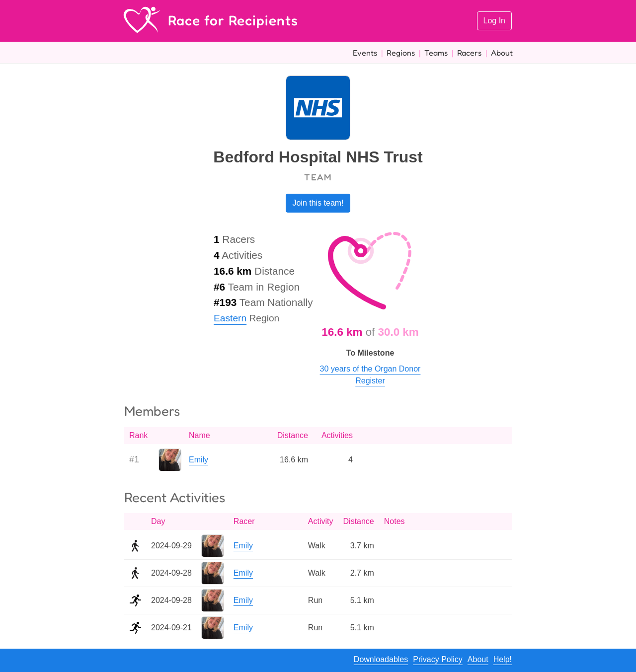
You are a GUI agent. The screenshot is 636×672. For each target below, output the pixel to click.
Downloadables (381, 659)
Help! (503, 659)
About (502, 53)
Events (365, 53)
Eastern (230, 318)
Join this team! (318, 203)
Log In (494, 21)
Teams (436, 53)
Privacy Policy (438, 659)
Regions (401, 53)
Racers (469, 53)
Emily (199, 460)
